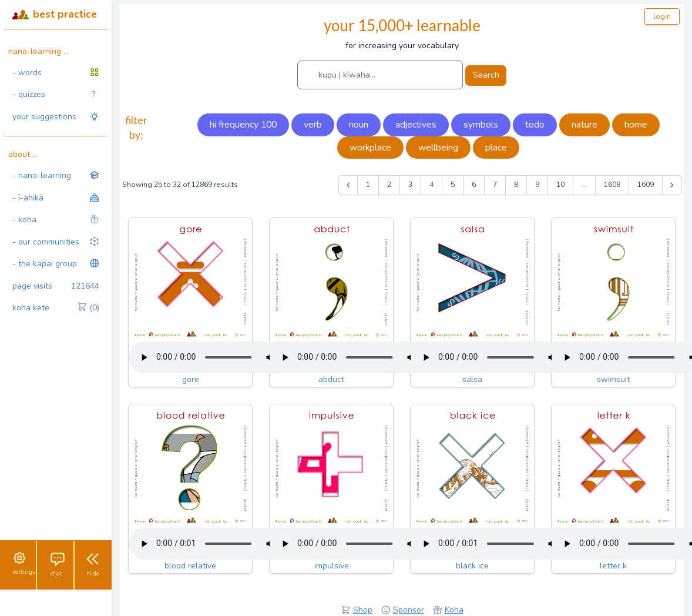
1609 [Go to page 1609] (646, 185)
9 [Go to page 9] (537, 185)
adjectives (416, 125)
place (496, 148)
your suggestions (56, 117)
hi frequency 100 (243, 125)
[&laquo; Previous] (348, 185)
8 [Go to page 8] (516, 185)
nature (584, 125)
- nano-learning (56, 175)
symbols (481, 125)
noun (359, 125)
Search (486, 75)
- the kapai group (56, 264)
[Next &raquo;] (672, 185)
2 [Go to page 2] (389, 185)
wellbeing (438, 148)
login (662, 16)
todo (535, 125)
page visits (56, 286)
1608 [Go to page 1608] (612, 185)
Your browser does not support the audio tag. (217, 357)
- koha (56, 220)
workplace (370, 148)
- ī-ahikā (56, 198)
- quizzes (54, 95)
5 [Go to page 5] (453, 185)
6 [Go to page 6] (474, 185)
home (636, 125)
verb (313, 125)
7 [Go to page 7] (495, 185)
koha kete (56, 308)
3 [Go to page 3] (410, 185)
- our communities (56, 242)
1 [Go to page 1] (368, 185)
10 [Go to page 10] (560, 185)
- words (56, 73)
